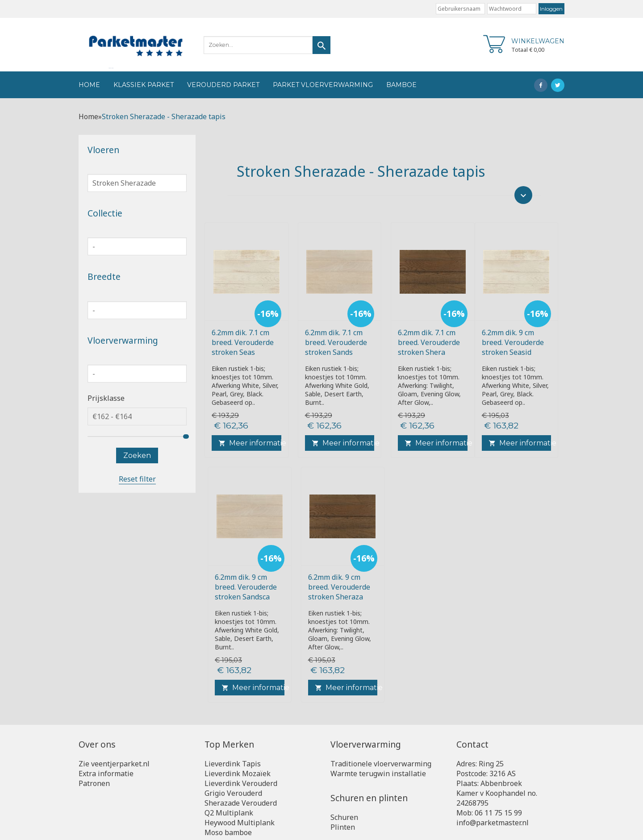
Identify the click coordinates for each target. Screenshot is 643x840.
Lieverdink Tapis (233, 764)
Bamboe (401, 85)
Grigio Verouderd (233, 793)
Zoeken (137, 455)
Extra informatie (106, 773)
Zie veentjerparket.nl (114, 764)
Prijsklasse (106, 398)
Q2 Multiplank (229, 813)
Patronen (94, 783)
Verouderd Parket (223, 85)
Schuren (344, 817)
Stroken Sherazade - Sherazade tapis (164, 116)
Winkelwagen (538, 41)
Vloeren (103, 150)
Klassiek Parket (144, 85)
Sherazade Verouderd (241, 803)
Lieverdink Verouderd (241, 783)
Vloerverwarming (123, 340)
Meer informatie (250, 443)
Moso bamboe (228, 832)
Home (89, 85)
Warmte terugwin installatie (378, 773)
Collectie (105, 213)
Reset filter (137, 479)
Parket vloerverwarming (323, 85)
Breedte (104, 277)
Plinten (343, 827)
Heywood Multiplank (240, 823)
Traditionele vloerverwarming (381, 764)
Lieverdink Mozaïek (238, 773)
